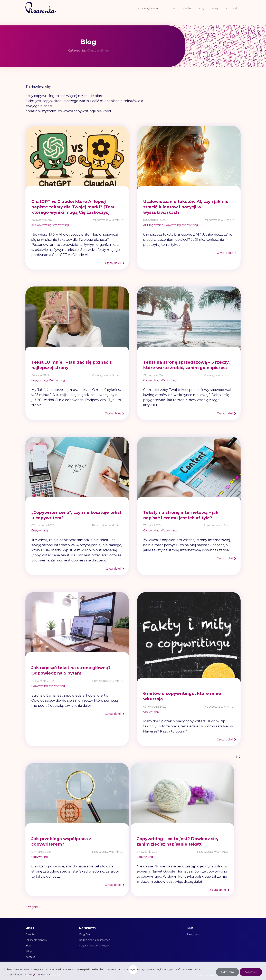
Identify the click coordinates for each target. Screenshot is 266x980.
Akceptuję (251, 972)
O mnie (170, 8)
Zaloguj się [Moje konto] (193, 934)
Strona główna (148, 8)
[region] (133, 971)
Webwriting (61, 225)
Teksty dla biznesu (36, 940)
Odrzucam (227, 972)
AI (33, 225)
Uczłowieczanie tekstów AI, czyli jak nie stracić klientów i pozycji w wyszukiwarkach (186, 207)
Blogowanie (155, 225)
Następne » (33, 907)
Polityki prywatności (39, 975)
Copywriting (44, 225)
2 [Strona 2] (240, 757)
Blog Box (85, 934)
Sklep (215, 8)
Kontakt (231, 8)
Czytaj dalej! (113, 263)
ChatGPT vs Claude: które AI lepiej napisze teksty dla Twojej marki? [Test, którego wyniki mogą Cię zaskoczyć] (74, 207)
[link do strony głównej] (41, 8)
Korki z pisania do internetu (95, 940)
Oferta (186, 8)
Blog (201, 8)
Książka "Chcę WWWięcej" (95, 946)
